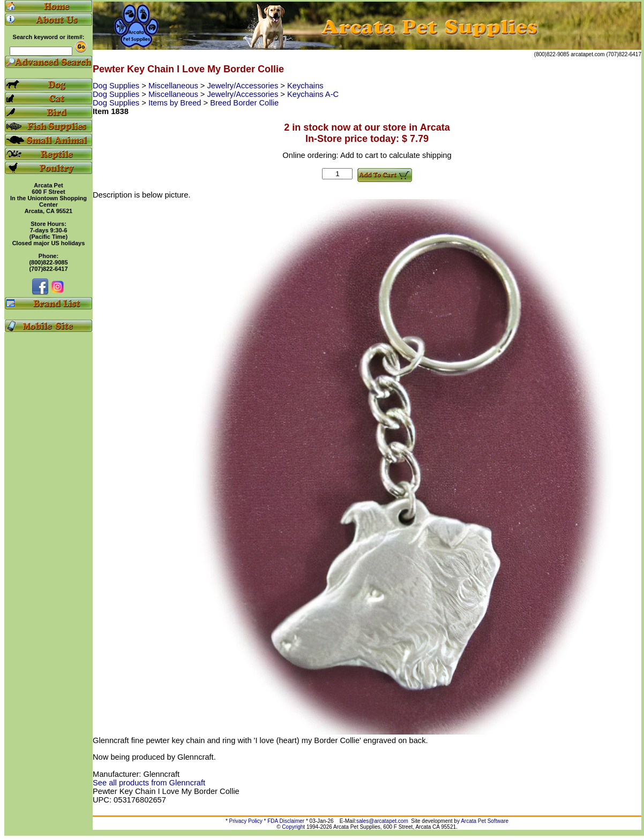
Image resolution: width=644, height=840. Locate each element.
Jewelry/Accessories (244, 86)
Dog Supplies (117, 86)
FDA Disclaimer (286, 821)
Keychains (305, 86)
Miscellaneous (174, 86)
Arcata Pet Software (485, 821)
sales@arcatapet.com (382, 821)
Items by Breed (176, 103)
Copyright (293, 827)
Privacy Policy (246, 821)
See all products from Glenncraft (149, 783)
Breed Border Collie (244, 103)
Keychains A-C (313, 94)
